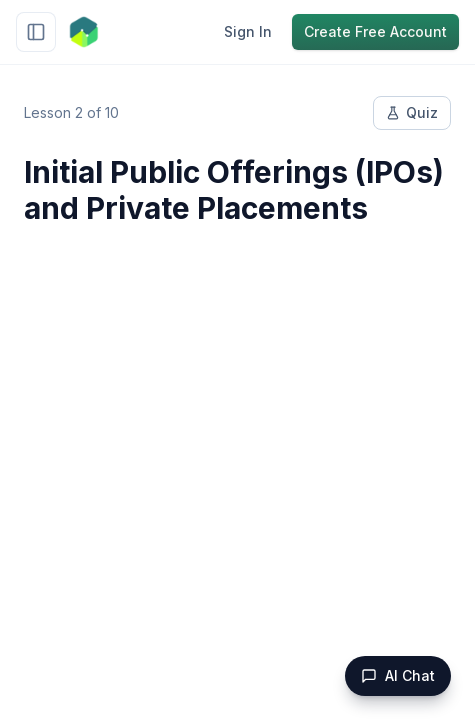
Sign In (248, 31)
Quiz (412, 112)
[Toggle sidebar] (36, 32)
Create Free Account (375, 31)
